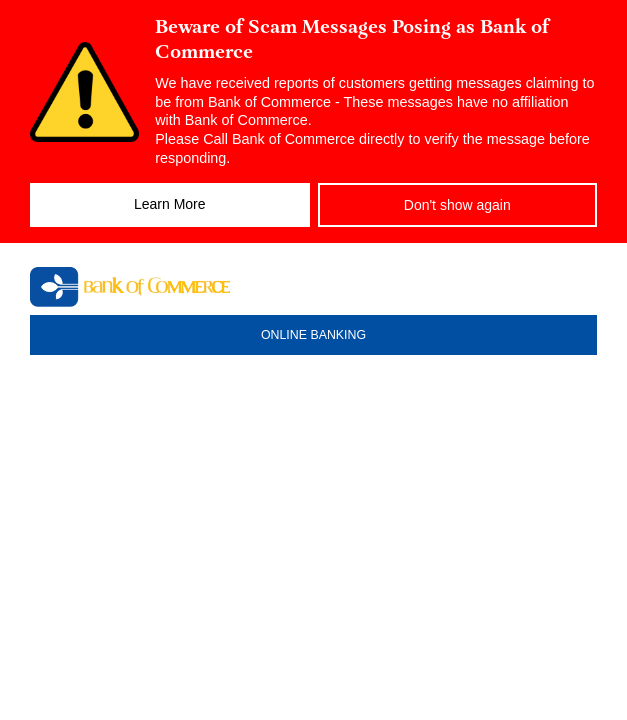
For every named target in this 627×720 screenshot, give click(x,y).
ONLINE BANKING (313, 335)
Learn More (170, 204)
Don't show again (457, 205)
